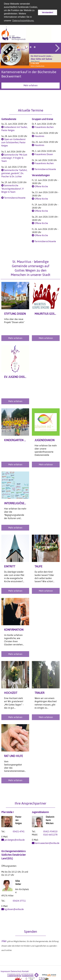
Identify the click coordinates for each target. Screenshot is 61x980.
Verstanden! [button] (48, 12)
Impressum (5, 971)
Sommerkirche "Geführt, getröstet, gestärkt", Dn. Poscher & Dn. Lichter (14, 173)
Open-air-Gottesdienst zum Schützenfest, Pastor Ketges (13, 142)
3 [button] (35, 47)
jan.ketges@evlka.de (15, 839)
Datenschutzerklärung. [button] (23, 21)
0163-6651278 (50, 834)
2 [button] (30, 47)
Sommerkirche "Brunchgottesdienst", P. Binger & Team (13, 188)
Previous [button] (4, 47)
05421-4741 (19, 831)
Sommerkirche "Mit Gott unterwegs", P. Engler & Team (14, 157)
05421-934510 (50, 831)
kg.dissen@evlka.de (14, 909)
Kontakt (25, 971)
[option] (30, 67)
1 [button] (26, 47)
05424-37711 (19, 900)
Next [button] (58, 47)
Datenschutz (16, 971)
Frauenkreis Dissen (44, 154)
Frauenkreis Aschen (44, 127)
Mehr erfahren (31, 85)
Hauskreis (39, 136)
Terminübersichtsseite (15, 197)
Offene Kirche (41, 186)
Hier (4, 941)
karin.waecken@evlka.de (47, 843)
